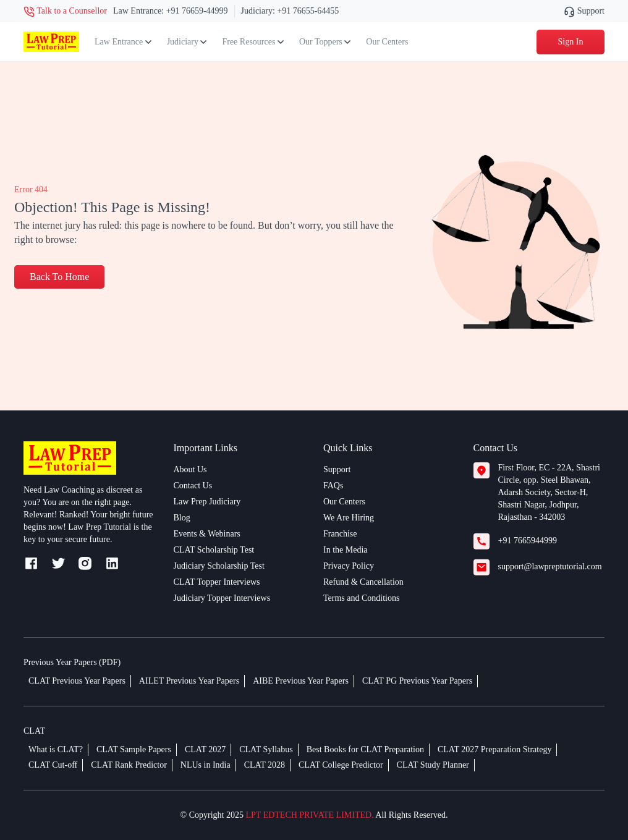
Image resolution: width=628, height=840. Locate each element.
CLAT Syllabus (266, 749)
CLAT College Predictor (341, 765)
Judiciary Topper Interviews (222, 598)
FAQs (333, 486)
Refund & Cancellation (363, 582)
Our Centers (387, 42)
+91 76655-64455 (308, 11)
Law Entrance (123, 42)
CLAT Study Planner (433, 765)
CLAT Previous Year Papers (77, 681)
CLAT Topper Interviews (217, 582)
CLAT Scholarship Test (214, 550)
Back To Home (59, 277)
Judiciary (187, 42)
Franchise (340, 534)
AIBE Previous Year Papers (301, 681)
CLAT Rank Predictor (129, 765)
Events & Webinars (207, 534)
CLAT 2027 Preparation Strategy (494, 749)
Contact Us (193, 486)
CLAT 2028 (265, 765)
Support (584, 11)
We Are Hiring (349, 518)
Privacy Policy (349, 566)
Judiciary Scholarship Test (219, 566)
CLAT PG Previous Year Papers (417, 681)
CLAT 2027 (205, 749)
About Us (190, 469)
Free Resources (252, 42)
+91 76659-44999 (197, 11)
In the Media (346, 550)
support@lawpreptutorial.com (550, 566)
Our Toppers (325, 42)
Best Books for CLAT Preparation (365, 749)
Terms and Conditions (361, 598)
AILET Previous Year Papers (189, 681)
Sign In (571, 42)
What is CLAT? (56, 749)
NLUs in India (206, 765)
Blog (182, 518)
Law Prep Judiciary (207, 502)
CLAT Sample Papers (134, 749)
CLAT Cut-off (53, 765)
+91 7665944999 (528, 541)
